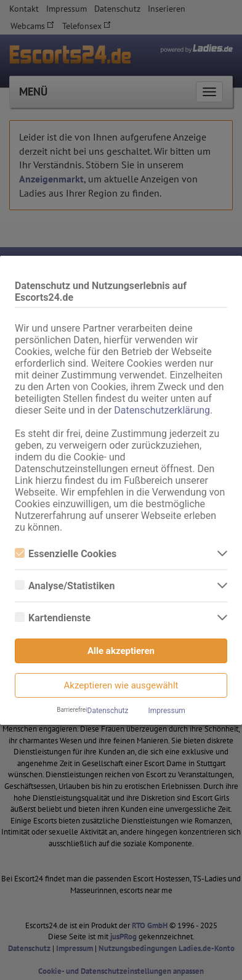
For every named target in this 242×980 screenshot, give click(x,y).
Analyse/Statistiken (65, 586)
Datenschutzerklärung (162, 410)
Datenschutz (108, 711)
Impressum (166, 711)
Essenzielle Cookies (66, 554)
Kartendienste (53, 618)
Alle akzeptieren (121, 651)
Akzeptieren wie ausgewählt (121, 685)
